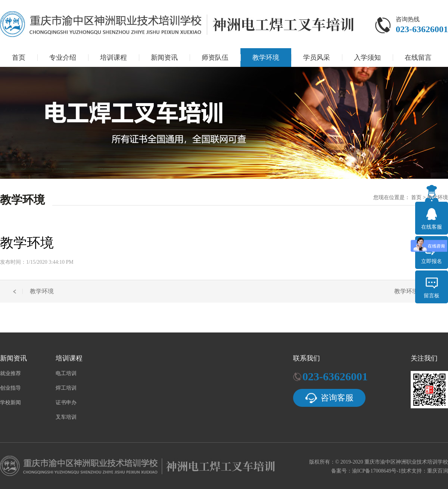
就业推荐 (10, 374)
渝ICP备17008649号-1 (377, 471)
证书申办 (66, 403)
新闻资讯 (164, 58)
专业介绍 (63, 58)
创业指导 (10, 388)
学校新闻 (10, 403)
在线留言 (418, 58)
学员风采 (317, 58)
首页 (19, 58)
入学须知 (367, 58)
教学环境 (266, 58)
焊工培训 (66, 388)
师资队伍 (215, 58)
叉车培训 (66, 417)
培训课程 (113, 58)
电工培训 (66, 374)
